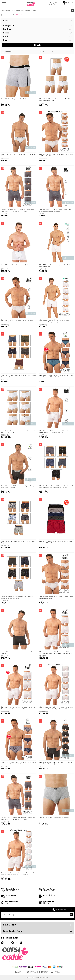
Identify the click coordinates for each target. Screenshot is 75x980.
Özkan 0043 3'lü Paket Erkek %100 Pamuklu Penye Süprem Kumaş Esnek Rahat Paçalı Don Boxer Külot (18, 708)
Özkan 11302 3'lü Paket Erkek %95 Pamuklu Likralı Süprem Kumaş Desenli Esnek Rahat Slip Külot (56, 376)
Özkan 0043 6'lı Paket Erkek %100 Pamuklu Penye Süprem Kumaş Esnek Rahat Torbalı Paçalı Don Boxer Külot (56, 708)
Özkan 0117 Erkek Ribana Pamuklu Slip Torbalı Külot (54, 818)
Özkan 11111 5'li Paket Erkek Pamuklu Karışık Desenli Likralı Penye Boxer (18, 542)
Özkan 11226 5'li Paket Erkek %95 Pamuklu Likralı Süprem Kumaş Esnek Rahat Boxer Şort (56, 763)
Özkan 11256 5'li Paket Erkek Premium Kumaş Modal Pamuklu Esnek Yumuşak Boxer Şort (54, 321)
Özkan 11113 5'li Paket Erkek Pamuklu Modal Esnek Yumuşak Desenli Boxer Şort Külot (19, 376)
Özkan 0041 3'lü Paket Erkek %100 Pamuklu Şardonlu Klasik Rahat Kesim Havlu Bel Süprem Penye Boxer (18, 818)
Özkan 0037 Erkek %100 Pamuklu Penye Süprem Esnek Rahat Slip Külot (17, 321)
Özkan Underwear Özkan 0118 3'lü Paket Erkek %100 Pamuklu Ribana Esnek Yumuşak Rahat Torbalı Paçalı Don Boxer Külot (56, 653)
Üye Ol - (55, 3)
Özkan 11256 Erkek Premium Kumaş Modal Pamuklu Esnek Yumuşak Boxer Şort (56, 266)
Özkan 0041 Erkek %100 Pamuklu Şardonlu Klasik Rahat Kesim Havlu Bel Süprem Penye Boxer (55, 210)
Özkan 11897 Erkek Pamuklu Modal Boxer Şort (14, 265)
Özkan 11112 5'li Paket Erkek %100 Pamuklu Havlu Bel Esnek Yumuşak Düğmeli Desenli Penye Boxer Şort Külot (56, 487)
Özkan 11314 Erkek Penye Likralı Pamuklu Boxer (15, 99)
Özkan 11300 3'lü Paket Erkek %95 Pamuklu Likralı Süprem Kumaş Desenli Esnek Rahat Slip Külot (18, 763)
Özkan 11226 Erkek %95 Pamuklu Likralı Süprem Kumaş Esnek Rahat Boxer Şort (17, 487)
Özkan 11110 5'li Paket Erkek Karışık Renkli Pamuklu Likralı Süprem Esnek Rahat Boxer (55, 542)
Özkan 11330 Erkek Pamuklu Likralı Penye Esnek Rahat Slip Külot (18, 155)
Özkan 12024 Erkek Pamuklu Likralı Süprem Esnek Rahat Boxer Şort (18, 653)
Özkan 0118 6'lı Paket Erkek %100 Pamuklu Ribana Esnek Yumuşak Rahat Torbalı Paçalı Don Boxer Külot (17, 874)
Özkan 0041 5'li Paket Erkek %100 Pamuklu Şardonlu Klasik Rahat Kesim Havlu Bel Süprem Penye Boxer (18, 210)
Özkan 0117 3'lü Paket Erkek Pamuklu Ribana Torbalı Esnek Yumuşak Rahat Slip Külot (56, 100)
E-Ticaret (32, 977)
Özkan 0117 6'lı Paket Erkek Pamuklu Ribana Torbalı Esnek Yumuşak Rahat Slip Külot (18, 432)
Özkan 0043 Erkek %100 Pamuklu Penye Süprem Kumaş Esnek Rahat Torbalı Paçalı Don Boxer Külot (55, 432)
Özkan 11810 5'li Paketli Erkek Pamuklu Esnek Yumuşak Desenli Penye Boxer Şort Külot (17, 597)
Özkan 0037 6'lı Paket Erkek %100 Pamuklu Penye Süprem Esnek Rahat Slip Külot (56, 155)
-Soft (28, 977)
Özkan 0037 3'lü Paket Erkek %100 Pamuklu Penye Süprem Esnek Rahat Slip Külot (56, 597)
